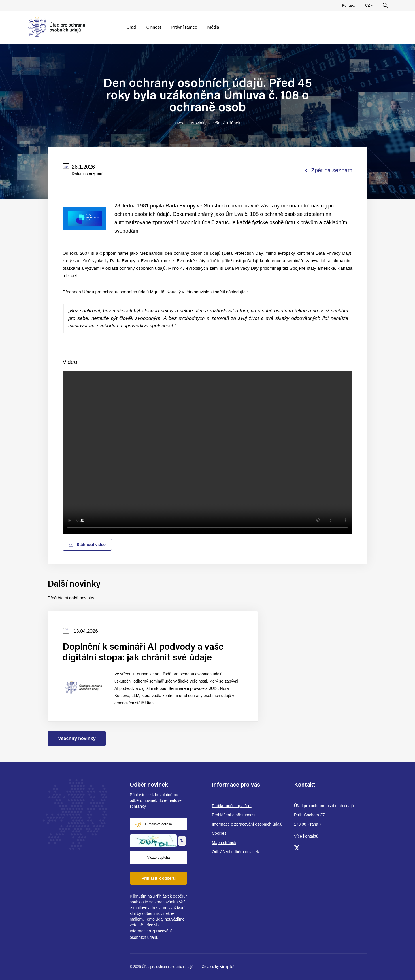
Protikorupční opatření (232, 806)
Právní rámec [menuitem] (184, 27)
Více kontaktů (306, 836)
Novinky (199, 123)
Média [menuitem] (213, 27)
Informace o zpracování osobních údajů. (151, 934)
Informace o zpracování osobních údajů (247, 824)
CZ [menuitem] (370, 7)
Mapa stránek (224, 843)
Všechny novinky (77, 738)
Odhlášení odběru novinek (235, 852)
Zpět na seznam (329, 170)
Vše (217, 123)
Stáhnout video (87, 545)
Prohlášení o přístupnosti (234, 815)
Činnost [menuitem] (154, 27)
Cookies (219, 833)
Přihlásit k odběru (159, 878)
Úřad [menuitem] (131, 27)
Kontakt (348, 5)
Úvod (180, 123)
